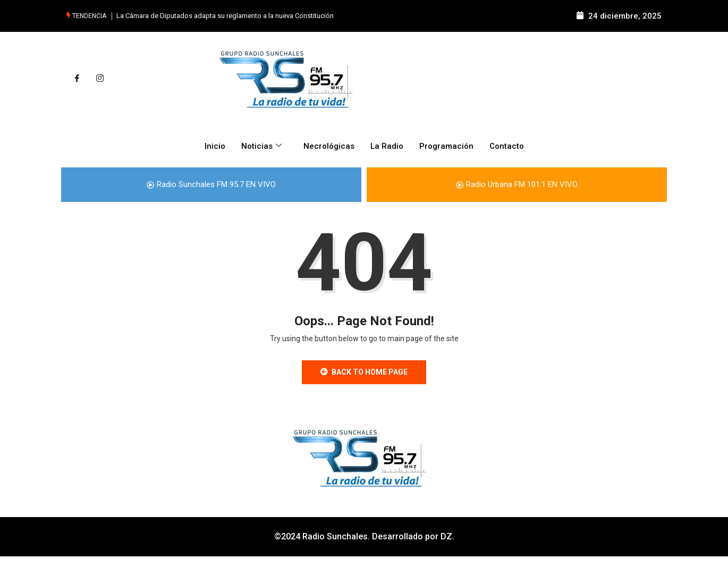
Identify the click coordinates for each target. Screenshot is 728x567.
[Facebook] (77, 79)
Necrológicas (329, 146)
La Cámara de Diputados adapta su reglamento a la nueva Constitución (225, 16)
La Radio (387, 146)
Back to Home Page (364, 372)
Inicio (215, 146)
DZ (446, 536)
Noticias (263, 146)
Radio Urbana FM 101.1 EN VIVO (517, 184)
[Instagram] (100, 79)
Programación (446, 146)
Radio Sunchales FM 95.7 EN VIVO (211, 184)
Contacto (507, 146)
